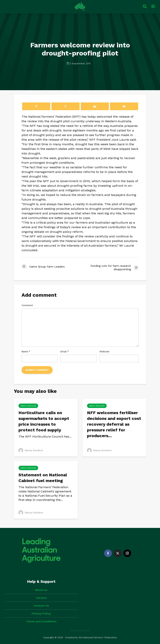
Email (65, 352)
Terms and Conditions (41, 621)
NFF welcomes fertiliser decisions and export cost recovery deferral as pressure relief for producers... (114, 424)
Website (104, 352)
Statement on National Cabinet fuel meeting (43, 478)
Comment (27, 305)
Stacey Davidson (31, 450)
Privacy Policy (41, 613)
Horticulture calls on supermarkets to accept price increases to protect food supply (44, 421)
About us (41, 590)
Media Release (28, 406)
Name (26, 352)
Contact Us (41, 606)
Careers (41, 598)
